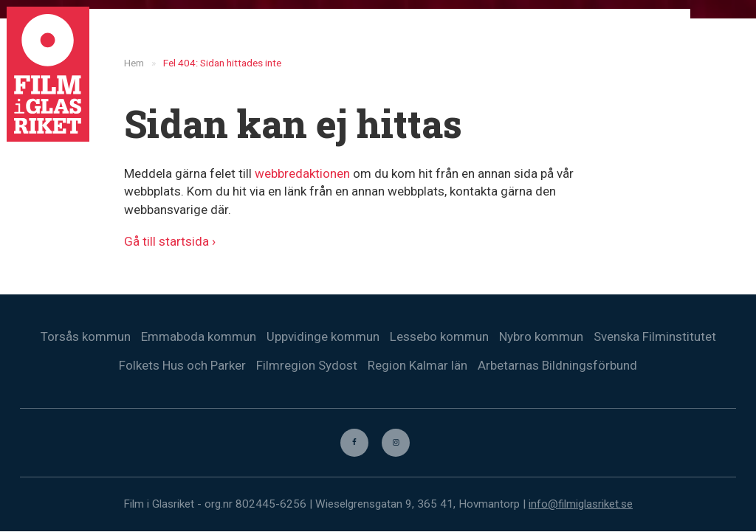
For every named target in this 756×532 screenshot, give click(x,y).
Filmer (516, 37)
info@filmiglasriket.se (581, 505)
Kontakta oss (665, 37)
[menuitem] (727, 37)
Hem (397, 37)
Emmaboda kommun (199, 336)
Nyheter (454, 37)
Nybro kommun (541, 336)
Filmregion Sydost (307, 365)
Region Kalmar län (417, 365)
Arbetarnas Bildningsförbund (557, 365)
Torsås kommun (86, 336)
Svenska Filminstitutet (655, 336)
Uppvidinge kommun (323, 336)
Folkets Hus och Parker (182, 365)
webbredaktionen (302, 173)
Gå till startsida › (170, 241)
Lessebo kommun (439, 336)
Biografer (582, 37)
